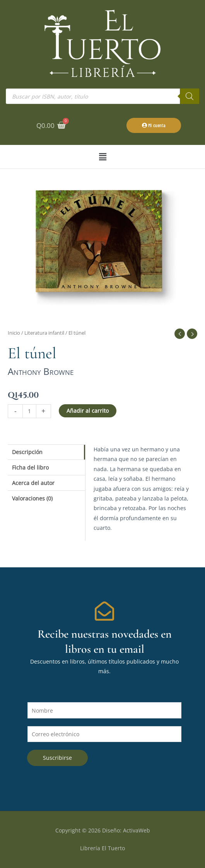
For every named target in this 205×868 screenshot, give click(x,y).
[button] (102, 157)
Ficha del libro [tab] (30, 467)
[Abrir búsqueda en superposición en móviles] (102, 96)
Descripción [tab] (27, 452)
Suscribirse (57, 758)
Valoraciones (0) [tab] (32, 498)
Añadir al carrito (88, 411)
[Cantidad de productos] (29, 411)
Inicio (14, 333)
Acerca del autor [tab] (33, 483)
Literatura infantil (44, 333)
